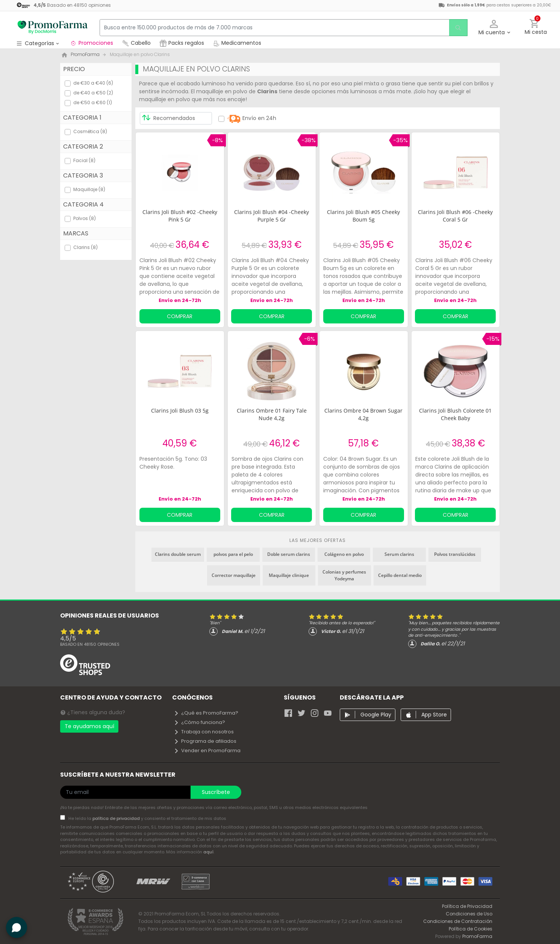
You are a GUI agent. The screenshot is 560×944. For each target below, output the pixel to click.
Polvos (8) (85, 218)
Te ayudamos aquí (89, 726)
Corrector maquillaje (234, 575)
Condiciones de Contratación (458, 921)
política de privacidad (117, 818)
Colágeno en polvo (344, 554)
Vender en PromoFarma (207, 750)
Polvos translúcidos (455, 554)
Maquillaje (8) (89, 189)
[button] (494, 28)
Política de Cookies (471, 929)
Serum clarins (399, 554)
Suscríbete (216, 792)
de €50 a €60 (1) (93, 102)
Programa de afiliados (205, 741)
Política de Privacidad (467, 906)
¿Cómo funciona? (199, 722)
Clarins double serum (178, 554)
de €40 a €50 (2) (93, 93)
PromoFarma (477, 936)
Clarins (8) (86, 247)
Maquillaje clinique (289, 575)
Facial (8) (84, 160)
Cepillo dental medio (400, 575)
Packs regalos (182, 43)
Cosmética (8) (90, 131)
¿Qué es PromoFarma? (206, 713)
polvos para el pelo (233, 554)
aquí (208, 852)
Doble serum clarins (289, 554)
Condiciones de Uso (469, 914)
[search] (457, 28)
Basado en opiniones (90, 644)
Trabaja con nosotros (204, 732)
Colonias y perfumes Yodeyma (344, 575)
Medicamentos (237, 43)
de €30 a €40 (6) (93, 83)
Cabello (136, 43)
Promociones (92, 43)
